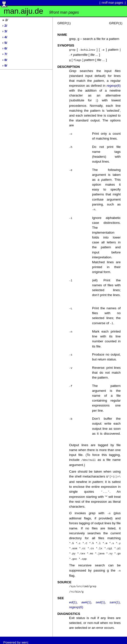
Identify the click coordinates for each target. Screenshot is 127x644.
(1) (73, 598)
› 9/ (5, 66)
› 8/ (5, 60)
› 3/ (5, 31)
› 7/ (5, 54)
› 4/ (5, 37)
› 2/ (5, 26)
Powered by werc (16, 638)
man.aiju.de (41, 11)
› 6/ (5, 48)
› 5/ (5, 43)
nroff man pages (112, 3)
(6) (114, 85)
